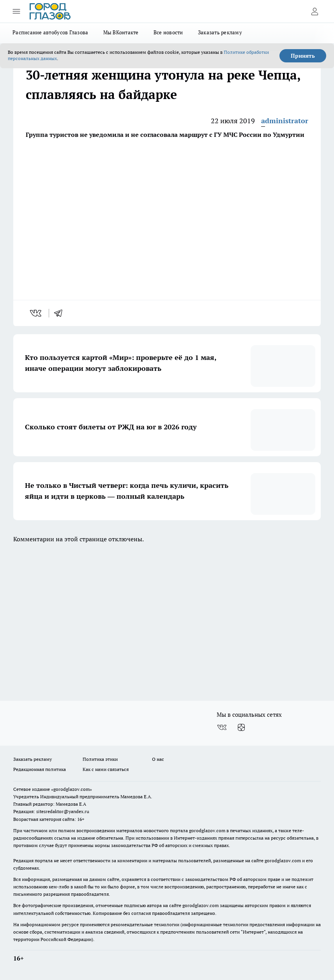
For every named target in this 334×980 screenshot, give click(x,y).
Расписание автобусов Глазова (50, 32)
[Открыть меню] (16, 11)
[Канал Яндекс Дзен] (241, 727)
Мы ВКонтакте (121, 32)
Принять (303, 56)
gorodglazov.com (207, 830)
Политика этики (100, 759)
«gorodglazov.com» (72, 789)
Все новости (168, 32)
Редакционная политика (40, 769)
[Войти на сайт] (315, 11)
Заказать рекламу (220, 32)
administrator (285, 121)
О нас (158, 759)
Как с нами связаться (106, 769)
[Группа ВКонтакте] (222, 727)
